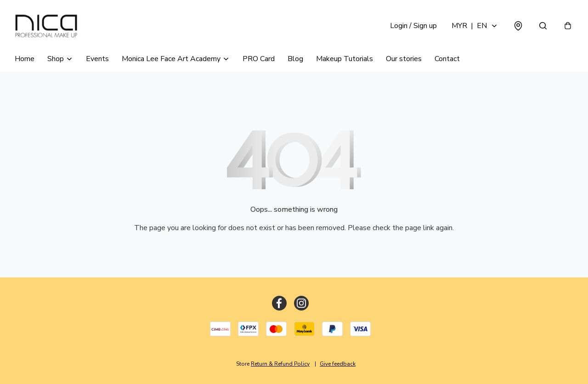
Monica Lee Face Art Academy (171, 59)
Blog (295, 59)
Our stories (404, 59)
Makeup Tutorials (345, 59)
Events (97, 59)
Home (25, 59)
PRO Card (259, 59)
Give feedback (338, 364)
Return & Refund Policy (280, 364)
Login (413, 26)
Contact (447, 59)
